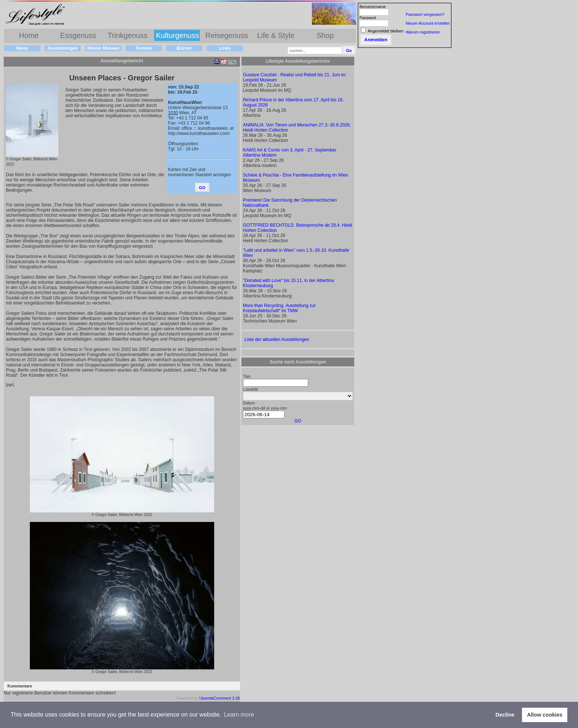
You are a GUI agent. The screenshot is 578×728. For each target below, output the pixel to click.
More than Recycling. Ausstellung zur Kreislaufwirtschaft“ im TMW (279, 308)
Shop (325, 35)
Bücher (184, 48)
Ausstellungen (63, 48)
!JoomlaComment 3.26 (220, 698)
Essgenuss (78, 35)
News (22, 48)
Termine (144, 48)
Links (225, 48)
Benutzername (373, 7)
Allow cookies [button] (545, 715)
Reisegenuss (227, 35)
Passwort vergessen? (425, 14)
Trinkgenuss (128, 35)
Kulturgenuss (177, 35)
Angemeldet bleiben (385, 31)
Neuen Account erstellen (428, 23)
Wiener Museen (103, 48)
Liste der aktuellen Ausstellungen (277, 339)
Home (29, 35)
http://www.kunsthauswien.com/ (199, 133)
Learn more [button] (239, 715)
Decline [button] (505, 715)
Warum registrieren (423, 32)
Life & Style (276, 35)
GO (298, 421)
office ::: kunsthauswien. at (208, 128)
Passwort (368, 18)
